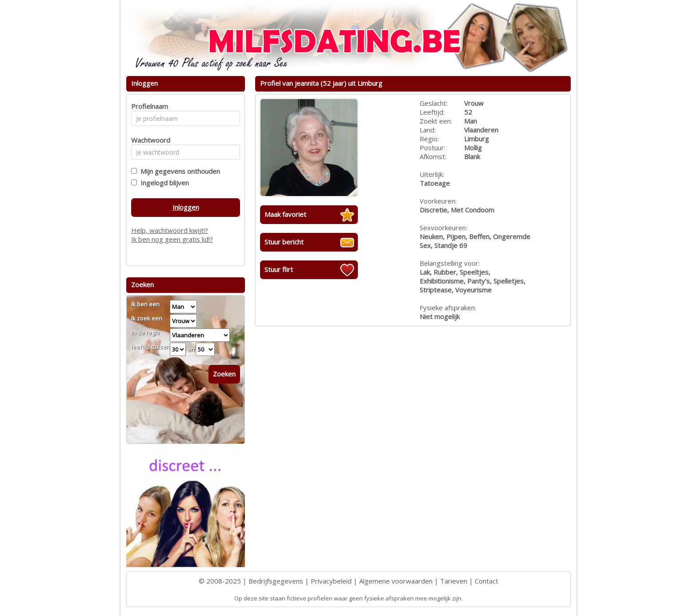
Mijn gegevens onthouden (178, 171)
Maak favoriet (285, 214)
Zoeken (224, 374)
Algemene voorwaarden (396, 581)
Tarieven (454, 581)
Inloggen (186, 207)
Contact (487, 581)
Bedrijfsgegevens (276, 581)
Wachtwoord (148, 140)
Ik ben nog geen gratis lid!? (172, 239)
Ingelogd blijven (163, 183)
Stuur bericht (284, 242)
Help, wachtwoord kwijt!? (170, 230)
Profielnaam (148, 106)
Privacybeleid (331, 581)
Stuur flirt (279, 269)
